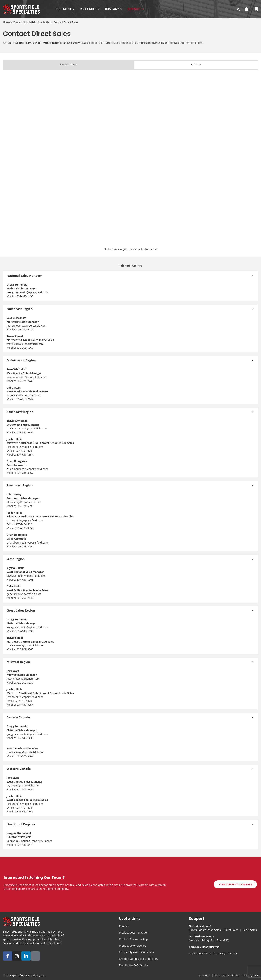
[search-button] (238, 10)
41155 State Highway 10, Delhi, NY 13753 (213, 953)
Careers (124, 926)
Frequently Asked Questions (136, 952)
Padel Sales (250, 930)
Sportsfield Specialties (26, 975)
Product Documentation (134, 932)
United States (69, 64)
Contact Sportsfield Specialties (32, 22)
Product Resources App (133, 939)
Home (7, 22)
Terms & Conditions (227, 975)
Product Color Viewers (133, 946)
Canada (196, 64)
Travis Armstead (17, 421)
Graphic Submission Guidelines (139, 959)
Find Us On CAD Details (133, 965)
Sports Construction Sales (205, 930)
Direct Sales (231, 930)
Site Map (205, 975)
